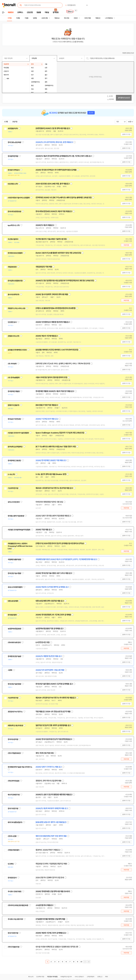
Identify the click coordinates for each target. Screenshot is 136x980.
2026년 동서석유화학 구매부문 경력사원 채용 (52, 294)
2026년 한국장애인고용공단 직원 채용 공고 (51, 460)
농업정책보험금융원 (14, 629)
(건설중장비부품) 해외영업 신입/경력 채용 (50, 919)
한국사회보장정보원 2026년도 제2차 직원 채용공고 (54, 211)
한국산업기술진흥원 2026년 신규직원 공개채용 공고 (54, 684)
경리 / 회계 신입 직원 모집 (45, 753)
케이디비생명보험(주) (15, 822)
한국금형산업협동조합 (15, 281)
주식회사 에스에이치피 (15, 919)
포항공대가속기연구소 (15, 712)
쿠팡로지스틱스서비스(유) (16, 308)
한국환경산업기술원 (14, 656)
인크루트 (11, 864)
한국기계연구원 (13, 809)
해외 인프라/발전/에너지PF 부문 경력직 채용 (51, 836)
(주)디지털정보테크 (14, 753)
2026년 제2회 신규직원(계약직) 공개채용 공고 (52, 587)
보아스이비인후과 (14, 502)
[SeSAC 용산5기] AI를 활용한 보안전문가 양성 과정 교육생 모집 (58, 253)
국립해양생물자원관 (14, 559)
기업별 (26, 18)
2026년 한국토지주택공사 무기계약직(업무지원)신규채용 (56, 170)
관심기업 (15, 122)
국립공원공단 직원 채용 (44, 267)
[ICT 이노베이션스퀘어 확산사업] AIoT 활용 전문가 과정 (56, 447)
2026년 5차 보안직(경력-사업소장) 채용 (50, 670)
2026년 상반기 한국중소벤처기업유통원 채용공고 (53, 516)
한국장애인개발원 (14, 391)
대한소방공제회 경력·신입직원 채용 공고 (50, 601)
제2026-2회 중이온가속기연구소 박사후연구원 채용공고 (56, 698)
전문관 (76, 18)
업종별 (35, 18)
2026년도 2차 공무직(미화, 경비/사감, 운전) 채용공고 (54, 142)
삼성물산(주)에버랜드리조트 (17, 350)
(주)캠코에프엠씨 (13, 850)
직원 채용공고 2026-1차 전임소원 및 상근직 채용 (53, 712)
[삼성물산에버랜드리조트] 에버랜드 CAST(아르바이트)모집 (57, 350)
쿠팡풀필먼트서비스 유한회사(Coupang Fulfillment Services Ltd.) (20, 546)
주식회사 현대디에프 (15, 892)
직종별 (18, 18)
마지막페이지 (89, 962)
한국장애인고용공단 (14, 461)
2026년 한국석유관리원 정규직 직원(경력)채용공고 (54, 739)
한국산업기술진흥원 (14, 684)
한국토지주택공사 (14, 170)
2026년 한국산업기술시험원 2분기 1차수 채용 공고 (54, 573)
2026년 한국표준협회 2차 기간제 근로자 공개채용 (53, 615)
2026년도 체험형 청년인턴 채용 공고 (49, 656)
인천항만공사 (12, 322)
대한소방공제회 (13, 601)
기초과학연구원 (13, 488)
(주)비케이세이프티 (14, 643)
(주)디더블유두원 (13, 947)
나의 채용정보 (109, 18)
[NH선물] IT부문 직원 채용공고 (47, 405)
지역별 (10, 18)
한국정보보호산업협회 (15, 253)
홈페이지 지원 (126, 134)
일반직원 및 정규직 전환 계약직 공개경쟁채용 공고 (53, 725)
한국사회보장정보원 (14, 212)
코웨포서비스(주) (13, 336)
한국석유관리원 (13, 739)
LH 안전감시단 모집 (43, 642)
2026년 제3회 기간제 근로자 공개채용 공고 (51, 933)
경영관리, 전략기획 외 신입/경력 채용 (48, 781)
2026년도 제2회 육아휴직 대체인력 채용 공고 (52, 808)
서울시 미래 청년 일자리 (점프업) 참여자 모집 (51, 377)
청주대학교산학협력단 (15, 447)
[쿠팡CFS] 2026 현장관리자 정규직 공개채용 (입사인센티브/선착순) (60, 543)
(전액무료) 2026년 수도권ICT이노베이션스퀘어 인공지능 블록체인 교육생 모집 (64, 198)
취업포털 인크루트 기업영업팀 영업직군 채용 (51, 864)
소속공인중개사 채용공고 (44, 905)
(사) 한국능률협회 (14, 378)
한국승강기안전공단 (14, 419)
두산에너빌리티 (13, 239)
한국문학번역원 (13, 156)
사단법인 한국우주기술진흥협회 (18, 433)
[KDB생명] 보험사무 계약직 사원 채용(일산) (51, 822)
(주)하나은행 (12, 836)
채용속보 (57, 18)
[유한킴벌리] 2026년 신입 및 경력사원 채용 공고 (53, 128)
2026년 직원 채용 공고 (44, 530)
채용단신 (98, 18)
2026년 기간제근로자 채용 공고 (47, 419)
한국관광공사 (12, 878)
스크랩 (6, 122)
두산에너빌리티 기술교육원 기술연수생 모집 (51, 239)
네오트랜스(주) (13, 184)
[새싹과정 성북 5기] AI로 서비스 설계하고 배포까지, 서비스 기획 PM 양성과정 (63, 364)
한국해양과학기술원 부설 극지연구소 (20, 767)
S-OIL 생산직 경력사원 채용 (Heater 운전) (51, 474)
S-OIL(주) (11, 474)
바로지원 (126, 245)
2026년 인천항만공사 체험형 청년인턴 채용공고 (53, 322)
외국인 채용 (88, 18)
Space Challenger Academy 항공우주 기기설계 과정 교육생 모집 (60, 433)
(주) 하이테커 (12, 364)
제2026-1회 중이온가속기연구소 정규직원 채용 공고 (54, 488)
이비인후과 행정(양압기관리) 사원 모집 (49, 502)
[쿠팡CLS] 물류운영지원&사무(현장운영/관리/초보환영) (55, 308)
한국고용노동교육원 (14, 142)
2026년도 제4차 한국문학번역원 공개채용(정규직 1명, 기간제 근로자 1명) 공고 (64, 156)
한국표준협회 (12, 615)
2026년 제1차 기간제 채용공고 (47, 336)
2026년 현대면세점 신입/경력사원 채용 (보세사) (53, 891)
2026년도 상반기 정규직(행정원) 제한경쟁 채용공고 (54, 795)
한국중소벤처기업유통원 (16, 516)
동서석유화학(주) (13, 295)
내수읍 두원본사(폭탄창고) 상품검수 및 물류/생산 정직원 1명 (57, 947)
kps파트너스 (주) (14, 225)
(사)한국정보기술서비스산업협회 (19, 198)
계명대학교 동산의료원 (15, 726)
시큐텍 (10, 670)
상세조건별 (45, 18)
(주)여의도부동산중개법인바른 (18, 905)
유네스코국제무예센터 (15, 587)
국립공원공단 (12, 267)
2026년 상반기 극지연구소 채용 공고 (49, 767)
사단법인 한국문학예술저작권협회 (19, 530)
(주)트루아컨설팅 (13, 781)
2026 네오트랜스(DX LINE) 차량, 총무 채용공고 (53, 184)
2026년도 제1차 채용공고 (45, 225)
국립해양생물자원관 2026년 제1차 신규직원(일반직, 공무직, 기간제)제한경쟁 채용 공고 (66, 559)
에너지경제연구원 (14, 795)
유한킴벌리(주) (13, 129)
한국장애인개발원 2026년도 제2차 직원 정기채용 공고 (55, 391)
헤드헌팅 (67, 18)
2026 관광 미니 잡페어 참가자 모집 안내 (50, 878)
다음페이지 (85, 962)
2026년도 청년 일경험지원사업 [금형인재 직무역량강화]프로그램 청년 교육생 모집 (65, 281)
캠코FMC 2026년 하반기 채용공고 (48, 850)
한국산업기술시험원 (14, 573)
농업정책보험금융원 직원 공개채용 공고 (49, 629)
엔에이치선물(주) (13, 405)
